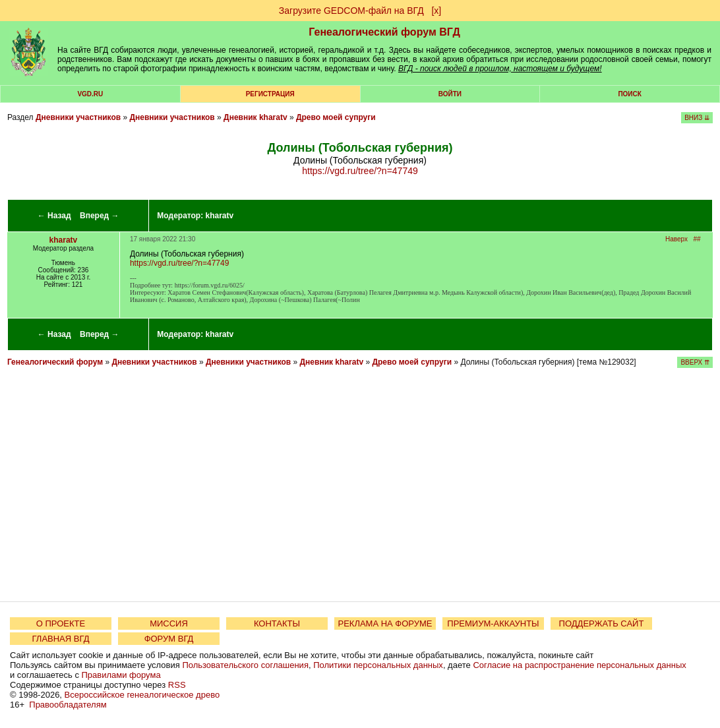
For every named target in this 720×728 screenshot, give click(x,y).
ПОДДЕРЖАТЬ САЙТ (602, 623)
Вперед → (100, 216)
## (697, 239)
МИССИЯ (169, 623)
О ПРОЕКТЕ (61, 623)
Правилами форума (121, 675)
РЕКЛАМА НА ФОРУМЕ (385, 623)
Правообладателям (68, 705)
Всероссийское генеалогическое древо (142, 695)
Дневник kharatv (255, 117)
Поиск (629, 94)
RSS (177, 685)
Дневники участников (78, 117)
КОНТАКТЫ (277, 623)
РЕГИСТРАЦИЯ (270, 94)
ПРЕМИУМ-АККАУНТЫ (493, 623)
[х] (436, 11)
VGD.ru (90, 94)
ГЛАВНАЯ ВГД (61, 639)
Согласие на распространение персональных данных (579, 665)
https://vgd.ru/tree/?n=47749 (360, 171)
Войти (450, 94)
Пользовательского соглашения (245, 665)
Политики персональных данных (378, 665)
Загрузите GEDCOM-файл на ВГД (351, 11)
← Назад (54, 216)
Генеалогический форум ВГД (384, 32)
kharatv (220, 216)
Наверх (676, 239)
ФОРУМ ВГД (169, 639)
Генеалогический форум (55, 362)
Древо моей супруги (336, 117)
